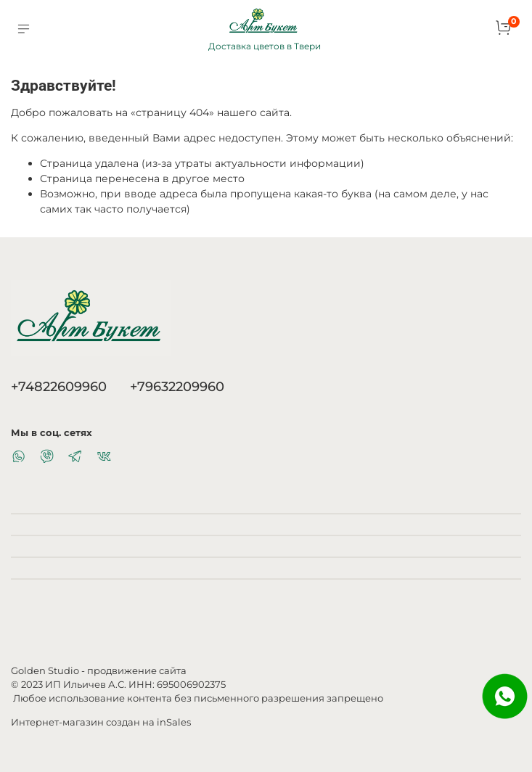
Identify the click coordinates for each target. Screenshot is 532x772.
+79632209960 (177, 386)
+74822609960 (59, 386)
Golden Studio (45, 671)
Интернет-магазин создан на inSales (101, 722)
